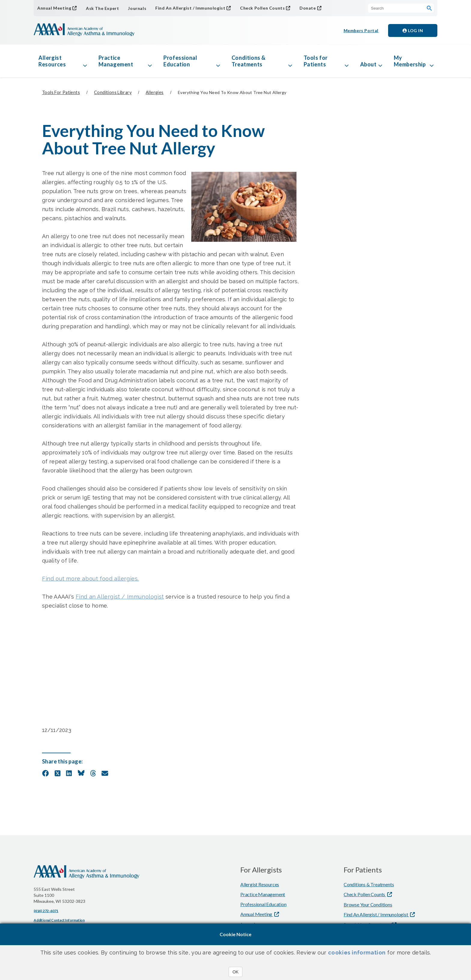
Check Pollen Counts (262, 8)
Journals (137, 8)
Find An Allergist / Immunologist (190, 8)
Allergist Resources (52, 61)
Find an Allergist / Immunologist (120, 597)
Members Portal (361, 30)
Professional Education (180, 61)
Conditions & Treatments (249, 61)
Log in (413, 30)
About (368, 64)
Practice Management (116, 61)
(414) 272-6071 (46, 911)
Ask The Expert (102, 8)
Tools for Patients (316, 61)
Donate (308, 8)
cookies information (357, 953)
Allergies (155, 92)
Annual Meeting (54, 8)
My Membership (410, 61)
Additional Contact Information (59, 920)
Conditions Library (113, 92)
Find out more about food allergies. (90, 579)
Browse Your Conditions (368, 904)
